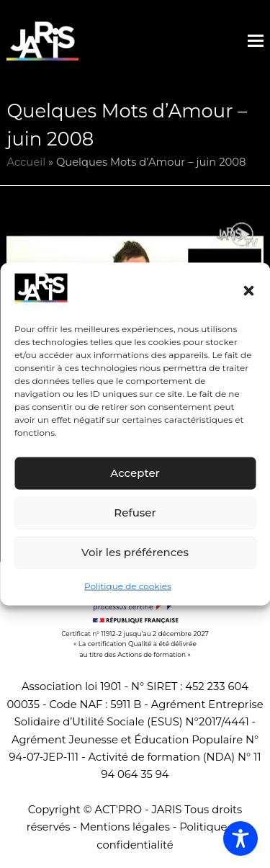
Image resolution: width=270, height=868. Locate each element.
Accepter (135, 473)
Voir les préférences (135, 552)
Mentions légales (125, 827)
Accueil (26, 162)
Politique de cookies (128, 586)
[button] (248, 290)
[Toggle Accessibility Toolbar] (240, 838)
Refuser (135, 513)
